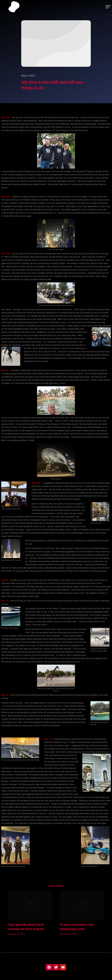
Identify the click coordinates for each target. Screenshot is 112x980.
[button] (4, 915)
